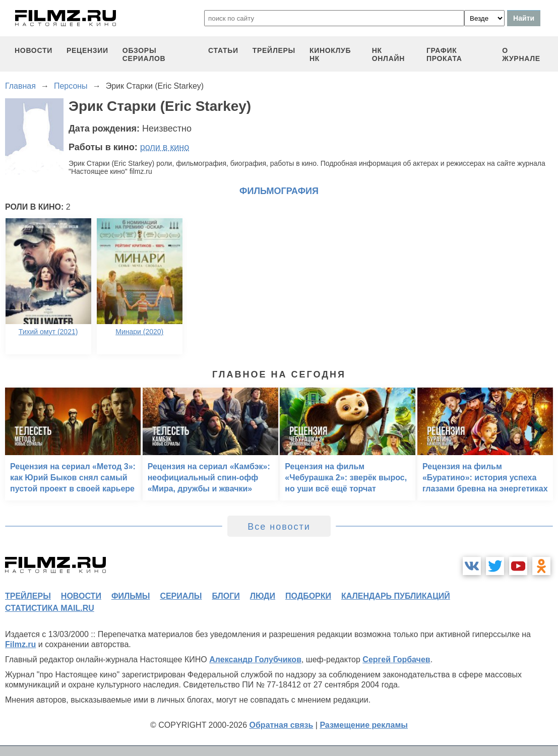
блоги (226, 596)
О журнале (521, 54)
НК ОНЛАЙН (388, 54)
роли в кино (165, 147)
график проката (444, 54)
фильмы (131, 596)
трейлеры (274, 50)
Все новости (279, 527)
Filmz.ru (20, 644)
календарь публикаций (396, 596)
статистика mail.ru (50, 608)
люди (263, 596)
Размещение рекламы (364, 725)
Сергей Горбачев (396, 659)
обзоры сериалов (144, 54)
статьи (223, 50)
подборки (308, 596)
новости (34, 50)
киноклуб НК (330, 54)
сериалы (181, 596)
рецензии (87, 50)
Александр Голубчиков (255, 659)
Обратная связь (282, 725)
